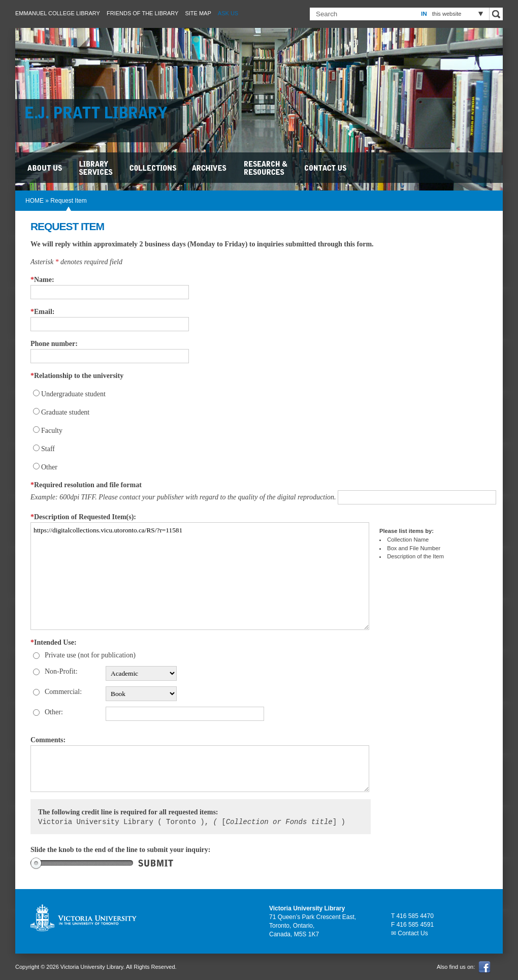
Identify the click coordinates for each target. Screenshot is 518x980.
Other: (54, 712)
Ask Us (228, 13)
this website (447, 14)
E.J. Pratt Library (102, 114)
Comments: (48, 740)
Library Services (96, 168)
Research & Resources (267, 168)
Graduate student (65, 412)
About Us (46, 168)
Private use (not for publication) (90, 655)
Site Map (198, 13)
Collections (154, 168)
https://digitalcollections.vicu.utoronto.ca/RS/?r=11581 (200, 576)
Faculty (52, 431)
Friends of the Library (142, 13)
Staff (48, 449)
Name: (42, 280)
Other (49, 467)
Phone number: (54, 344)
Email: (42, 312)
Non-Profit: (61, 671)
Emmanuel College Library (58, 13)
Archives (211, 168)
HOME (35, 201)
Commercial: (63, 692)
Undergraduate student (73, 394)
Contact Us (326, 168)
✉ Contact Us (410, 933)
